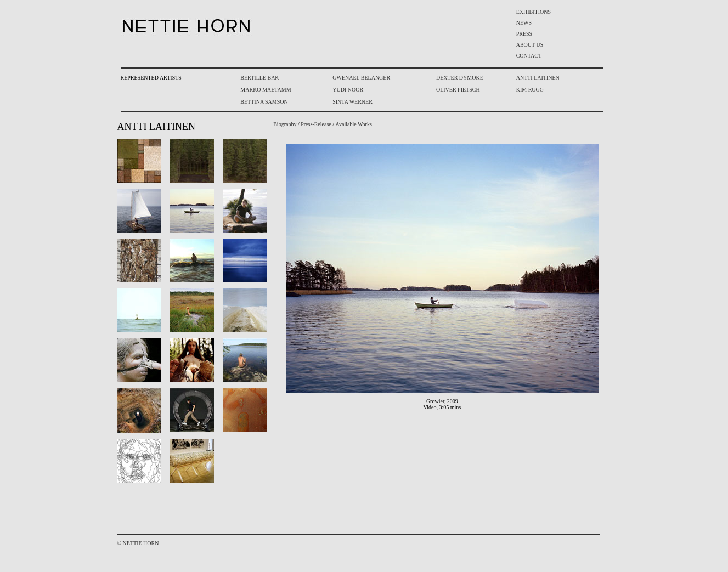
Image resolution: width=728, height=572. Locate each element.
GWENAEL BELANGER (361, 78)
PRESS (524, 34)
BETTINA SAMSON (264, 102)
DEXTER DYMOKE (460, 78)
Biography (285, 124)
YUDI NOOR (348, 90)
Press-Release (316, 124)
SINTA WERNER (352, 102)
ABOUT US (530, 45)
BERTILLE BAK (259, 78)
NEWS (524, 23)
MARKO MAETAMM (266, 90)
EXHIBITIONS (534, 12)
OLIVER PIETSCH (458, 90)
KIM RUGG (530, 90)
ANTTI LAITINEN (538, 78)
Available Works (354, 124)
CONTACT (529, 56)
